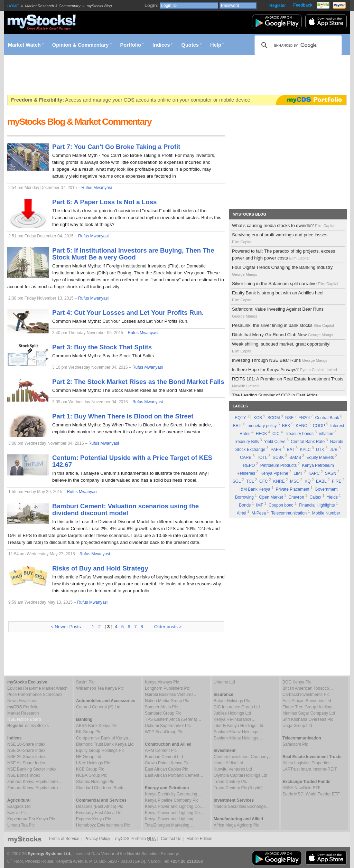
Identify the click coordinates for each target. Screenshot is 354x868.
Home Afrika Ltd (228, 763)
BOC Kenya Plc (297, 682)
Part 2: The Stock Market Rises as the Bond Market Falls (138, 382)
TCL (250, 481)
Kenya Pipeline (274, 473)
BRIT (237, 426)
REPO (249, 465)
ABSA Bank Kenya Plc (97, 726)
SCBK (278, 457)
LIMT (298, 473)
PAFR (276, 450)
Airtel (241, 513)
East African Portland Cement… (174, 775)
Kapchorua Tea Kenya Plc (31, 819)
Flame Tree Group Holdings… (310, 707)
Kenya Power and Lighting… (171, 819)
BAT (290, 450)
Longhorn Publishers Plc (167, 688)
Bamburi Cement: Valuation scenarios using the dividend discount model (125, 510)
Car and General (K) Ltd (98, 707)
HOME (13, 6)
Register (278, 6)
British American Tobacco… (308, 688)
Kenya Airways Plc (162, 682)
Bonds (245, 505)
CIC (276, 434)
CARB (246, 457)
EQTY (240, 418)
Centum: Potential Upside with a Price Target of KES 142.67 (132, 461)
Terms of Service (64, 839)
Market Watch (24, 45)
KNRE (279, 481)
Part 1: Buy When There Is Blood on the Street (123, 416)
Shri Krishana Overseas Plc (308, 719)
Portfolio (131, 45)
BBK (286, 426)
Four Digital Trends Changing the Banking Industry (282, 271)
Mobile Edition (199, 839)
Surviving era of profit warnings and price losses (280, 238)
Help (216, 45)
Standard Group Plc (163, 713)
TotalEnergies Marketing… (169, 825)
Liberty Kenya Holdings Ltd (238, 726)
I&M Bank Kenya (255, 489)
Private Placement (292, 489)
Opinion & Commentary (81, 45)
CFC (264, 481)
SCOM (273, 418)
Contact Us (171, 839)
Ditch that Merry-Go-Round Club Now (283, 335)
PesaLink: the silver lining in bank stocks (283, 325)
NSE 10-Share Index (26, 744)
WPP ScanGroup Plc (164, 732)
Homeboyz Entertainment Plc (103, 825)
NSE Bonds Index (24, 775)
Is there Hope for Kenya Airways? (285, 370)
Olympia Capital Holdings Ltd (240, 775)
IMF (260, 505)
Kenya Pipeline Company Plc (172, 800)
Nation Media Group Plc (167, 701)
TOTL (262, 457)
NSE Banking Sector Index (32, 769)
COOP (319, 426)
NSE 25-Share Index (26, 757)
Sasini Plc (85, 682)
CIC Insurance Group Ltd (237, 707)
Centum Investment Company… (243, 757)
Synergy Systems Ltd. (50, 854)
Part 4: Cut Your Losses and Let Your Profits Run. (128, 313)
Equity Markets (320, 457)
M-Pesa (259, 513)
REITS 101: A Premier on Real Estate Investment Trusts (288, 382)
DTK (320, 450)
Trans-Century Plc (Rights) (238, 788)
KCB (258, 418)
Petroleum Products (278, 465)
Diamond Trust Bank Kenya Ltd (105, 744)
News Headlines (22, 701)
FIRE (337, 481)
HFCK (262, 434)
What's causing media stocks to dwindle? (284, 225)
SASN (331, 473)
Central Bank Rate (308, 442)
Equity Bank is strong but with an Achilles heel (278, 296)
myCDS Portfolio (135, 839)
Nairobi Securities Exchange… (242, 806)
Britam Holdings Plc (232, 701)
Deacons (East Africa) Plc (100, 806)
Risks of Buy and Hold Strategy (100, 568)
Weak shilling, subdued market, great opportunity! (281, 347)
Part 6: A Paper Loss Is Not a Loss (104, 202)
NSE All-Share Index (26, 763)
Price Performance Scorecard (34, 695)
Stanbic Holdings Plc (95, 782)
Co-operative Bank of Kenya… (104, 738)
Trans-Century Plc (230, 782)
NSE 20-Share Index (26, 751)
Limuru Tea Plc (21, 825)
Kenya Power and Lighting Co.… (175, 806)
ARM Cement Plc (161, 751)
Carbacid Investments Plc (306, 695)
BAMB (295, 457)
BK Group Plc (89, 732)
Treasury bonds (299, 434)
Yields (332, 497)
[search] (297, 45)
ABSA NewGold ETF (301, 788)
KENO (301, 426)
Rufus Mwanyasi (96, 188)
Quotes (190, 45)
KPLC (305, 450)
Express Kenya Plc (94, 819)
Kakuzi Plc (17, 813)
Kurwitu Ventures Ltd (233, 769)
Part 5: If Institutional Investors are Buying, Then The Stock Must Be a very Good (133, 254)
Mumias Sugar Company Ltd (309, 713)
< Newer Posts (66, 627)
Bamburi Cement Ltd (164, 757)
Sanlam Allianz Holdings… (238, 732)
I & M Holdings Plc (93, 763)
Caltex (315, 497)
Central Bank (327, 418)
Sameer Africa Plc (161, 707)
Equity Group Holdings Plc (100, 751)
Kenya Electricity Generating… (173, 794)
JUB (334, 450)
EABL (321, 481)
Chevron (296, 497)
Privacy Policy (97, 839)
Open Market (271, 497)
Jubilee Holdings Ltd (232, 713)
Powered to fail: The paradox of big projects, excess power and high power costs (283, 254)
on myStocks (28, 726)
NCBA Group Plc (91, 775)
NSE (290, 418)
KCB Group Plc (90, 769)
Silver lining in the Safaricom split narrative (286, 284)
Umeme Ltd (224, 682)
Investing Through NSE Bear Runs (280, 360)
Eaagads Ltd (19, 806)
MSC (295, 481)
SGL (236, 481)
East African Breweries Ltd (307, 701)
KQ (308, 481)
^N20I (304, 418)
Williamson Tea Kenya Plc (100, 688)
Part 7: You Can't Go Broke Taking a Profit (116, 147)
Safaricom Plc (295, 744)
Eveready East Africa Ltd (99, 813)
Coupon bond (281, 505)
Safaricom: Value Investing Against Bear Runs (278, 312)
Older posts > (168, 627)
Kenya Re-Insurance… (235, 719)
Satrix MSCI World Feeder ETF (311, 794)
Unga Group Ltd (297, 726)
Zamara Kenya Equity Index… (35, 782)
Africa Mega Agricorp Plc (236, 825)
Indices (161, 45)
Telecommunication (289, 513)
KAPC (314, 473)
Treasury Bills (246, 442)
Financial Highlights (317, 505)
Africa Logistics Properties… (309, 763)
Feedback (303, 5)
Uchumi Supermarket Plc (168, 726)
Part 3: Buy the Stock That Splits (102, 347)
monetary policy (262, 426)
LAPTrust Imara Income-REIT (310, 769)
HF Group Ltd (89, 757)
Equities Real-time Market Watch (37, 688)
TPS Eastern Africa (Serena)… (173, 719)
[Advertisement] (133, 75)
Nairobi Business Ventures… (171, 695)
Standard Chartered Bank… (102, 788)
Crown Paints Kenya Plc (167, 763)
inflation (326, 434)
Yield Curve (275, 442)
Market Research (23, 713)
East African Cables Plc (166, 769)
